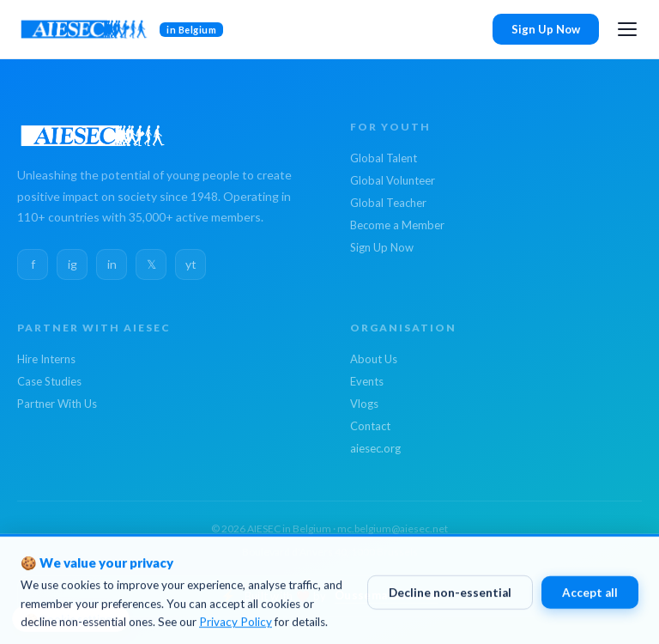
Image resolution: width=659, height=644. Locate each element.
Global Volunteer (393, 180)
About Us (374, 359)
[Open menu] (627, 29)
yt (191, 264)
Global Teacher (388, 203)
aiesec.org (375, 448)
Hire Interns (46, 359)
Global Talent (384, 158)
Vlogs (364, 404)
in (112, 264)
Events (367, 381)
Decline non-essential (450, 598)
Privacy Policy (236, 628)
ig (73, 264)
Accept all (590, 598)
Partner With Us (57, 404)
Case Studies (49, 381)
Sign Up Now (546, 29)
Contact (370, 426)
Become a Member (397, 225)
